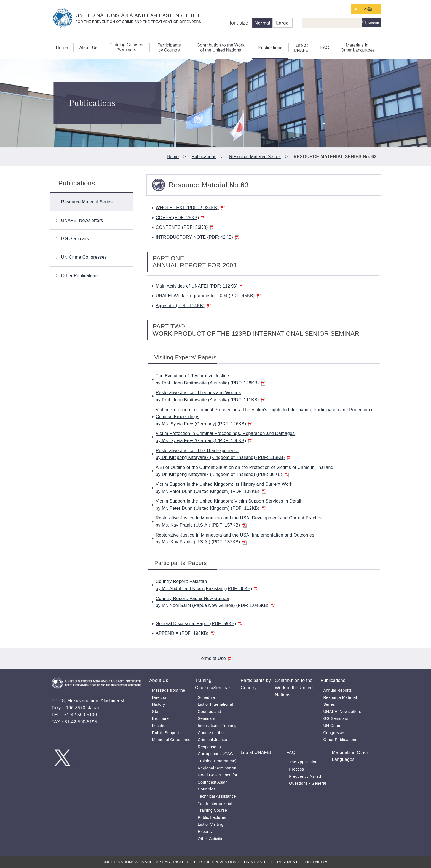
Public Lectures (212, 817)
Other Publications (80, 276)
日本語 (366, 9)
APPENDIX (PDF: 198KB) (185, 633)
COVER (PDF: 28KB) (181, 218)
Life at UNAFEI (256, 752)
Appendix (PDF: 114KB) (183, 306)
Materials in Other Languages (350, 756)
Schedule (206, 697)
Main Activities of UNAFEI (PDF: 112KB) (200, 286)
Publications (204, 157)
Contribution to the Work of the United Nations (294, 688)
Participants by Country (256, 684)
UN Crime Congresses (84, 257)
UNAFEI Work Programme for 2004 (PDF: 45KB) (208, 296)
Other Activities (212, 839)
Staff (156, 712)
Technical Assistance (217, 796)
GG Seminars (75, 239)
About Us (159, 680)
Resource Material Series (255, 157)
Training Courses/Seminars (214, 684)
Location (160, 726)
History (159, 704)
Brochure (161, 718)
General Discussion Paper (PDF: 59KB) (199, 624)
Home (173, 157)
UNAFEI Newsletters (82, 220)
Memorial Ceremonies (172, 740)
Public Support (166, 733)
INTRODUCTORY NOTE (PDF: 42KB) (198, 237)
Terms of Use (215, 658)
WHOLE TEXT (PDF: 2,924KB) (190, 208)
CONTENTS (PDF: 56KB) (185, 227)
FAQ (291, 752)
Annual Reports (337, 690)
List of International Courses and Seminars (215, 711)
